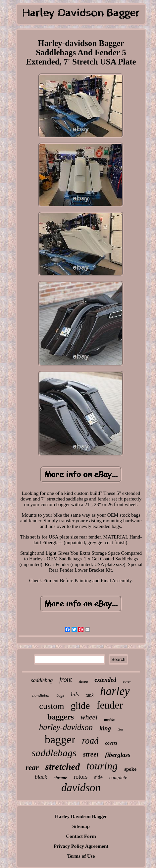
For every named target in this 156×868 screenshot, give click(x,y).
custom (52, 706)
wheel (89, 717)
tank (89, 695)
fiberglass (118, 755)
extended (105, 680)
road (90, 741)
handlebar (41, 695)
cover (127, 681)
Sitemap (81, 826)
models (109, 719)
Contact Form (81, 836)
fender (109, 705)
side (98, 777)
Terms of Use (81, 856)
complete (118, 777)
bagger (60, 739)
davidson (81, 788)
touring (102, 766)
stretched (63, 767)
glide (80, 706)
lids (75, 694)
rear (32, 768)
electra (83, 682)
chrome (60, 778)
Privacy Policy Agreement (81, 846)
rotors (80, 777)
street (91, 754)
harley (115, 691)
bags (60, 695)
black (41, 777)
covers (111, 743)
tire (120, 729)
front (66, 679)
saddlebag (42, 680)
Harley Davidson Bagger (81, 816)
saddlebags (54, 753)
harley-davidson (66, 727)
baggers (61, 717)
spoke (130, 769)
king (105, 728)
